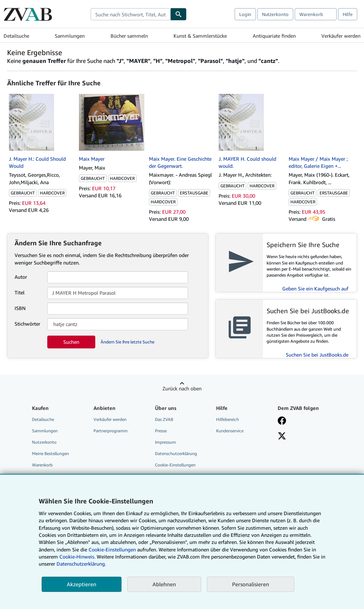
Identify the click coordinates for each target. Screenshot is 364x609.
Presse (161, 431)
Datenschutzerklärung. (81, 564)
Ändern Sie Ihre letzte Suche (127, 342)
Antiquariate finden (274, 36)
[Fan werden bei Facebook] (282, 421)
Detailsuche (16, 36)
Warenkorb (42, 465)
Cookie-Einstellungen (112, 549)
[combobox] (130, 14)
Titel (20, 292)
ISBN (20, 308)
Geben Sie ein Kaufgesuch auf (315, 289)
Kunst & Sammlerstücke (200, 36)
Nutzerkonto (275, 14)
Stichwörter (27, 324)
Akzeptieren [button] (82, 584)
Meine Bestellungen (50, 453)
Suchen (71, 342)
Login (245, 14)
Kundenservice (230, 431)
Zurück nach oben (182, 388)
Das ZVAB (164, 419)
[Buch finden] (178, 14)
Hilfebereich (227, 419)
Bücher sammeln (129, 36)
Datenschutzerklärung (176, 453)
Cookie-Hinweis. (77, 557)
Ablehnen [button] (164, 584)
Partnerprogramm (111, 431)
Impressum (165, 442)
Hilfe (348, 14)
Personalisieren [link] (251, 584)
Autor (21, 277)
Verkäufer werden (341, 36)
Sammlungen (70, 36)
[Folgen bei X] (282, 437)
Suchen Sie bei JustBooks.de (317, 355)
